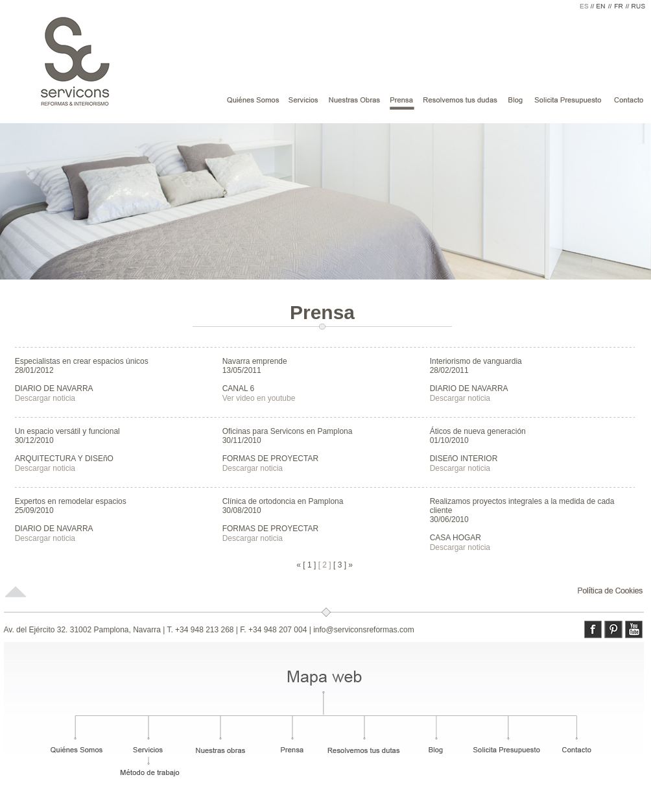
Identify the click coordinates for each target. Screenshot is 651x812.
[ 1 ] (309, 565)
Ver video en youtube (259, 398)
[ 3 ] (340, 565)
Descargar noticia (45, 398)
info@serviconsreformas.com (364, 630)
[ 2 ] (325, 565)
